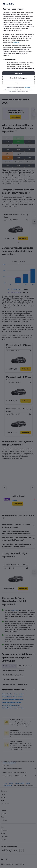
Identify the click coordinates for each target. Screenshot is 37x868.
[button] (18, 73)
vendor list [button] (16, 42)
